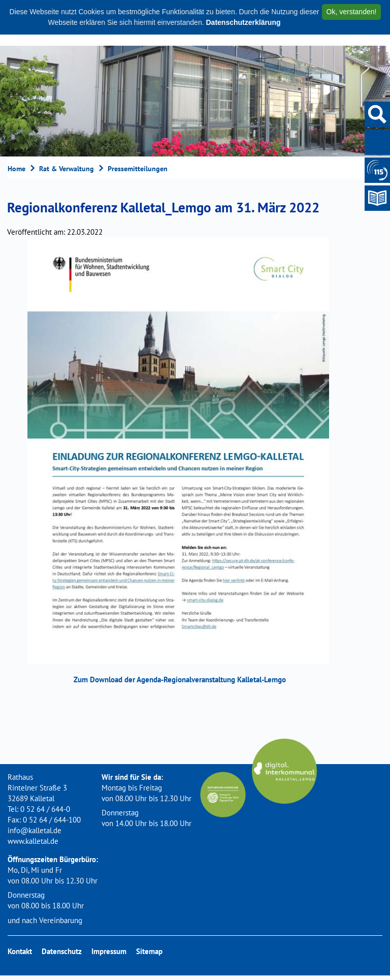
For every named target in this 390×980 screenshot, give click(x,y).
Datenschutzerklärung (243, 22)
